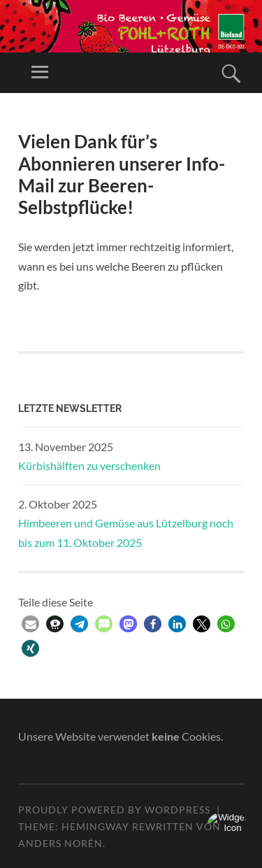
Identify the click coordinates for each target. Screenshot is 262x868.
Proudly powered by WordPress (114, 810)
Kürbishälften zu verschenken (89, 465)
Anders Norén (60, 843)
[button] (30, 624)
